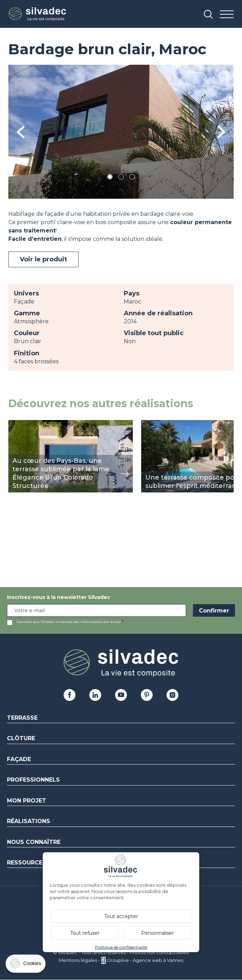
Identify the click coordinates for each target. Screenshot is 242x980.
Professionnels (33, 780)
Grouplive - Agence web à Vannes (145, 960)
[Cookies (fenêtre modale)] (26, 965)
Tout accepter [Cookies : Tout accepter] (121, 916)
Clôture (21, 738)
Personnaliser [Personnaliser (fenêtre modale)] (158, 933)
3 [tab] (132, 178)
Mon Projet (27, 801)
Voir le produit (43, 259)
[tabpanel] (121, 132)
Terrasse (22, 718)
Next (221, 132)
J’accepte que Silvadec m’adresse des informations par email (68, 622)
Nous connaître (34, 842)
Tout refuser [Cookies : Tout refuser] (85, 933)
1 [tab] (110, 178)
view (15, 424)
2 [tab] (121, 178)
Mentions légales (78, 960)
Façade (19, 759)
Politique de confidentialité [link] (121, 947)
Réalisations (29, 821)
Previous (21, 132)
